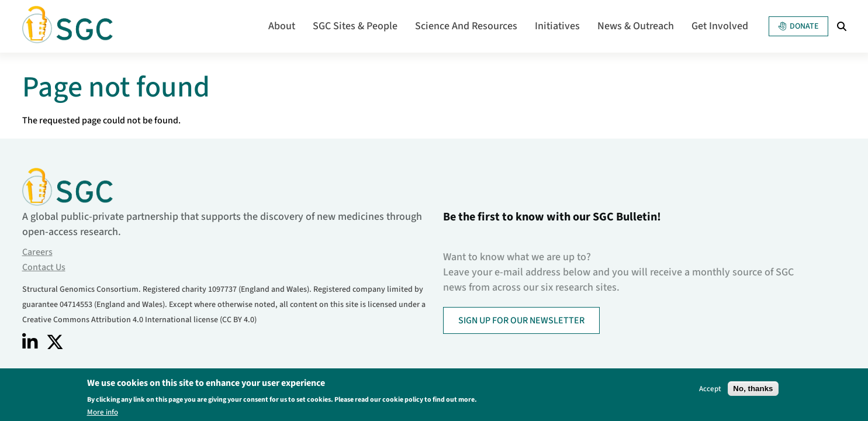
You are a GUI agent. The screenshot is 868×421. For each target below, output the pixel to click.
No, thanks (753, 390)
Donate (798, 26)
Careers (37, 252)
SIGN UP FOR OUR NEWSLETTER (521, 320)
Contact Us (44, 267)
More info (103, 414)
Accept (710, 390)
